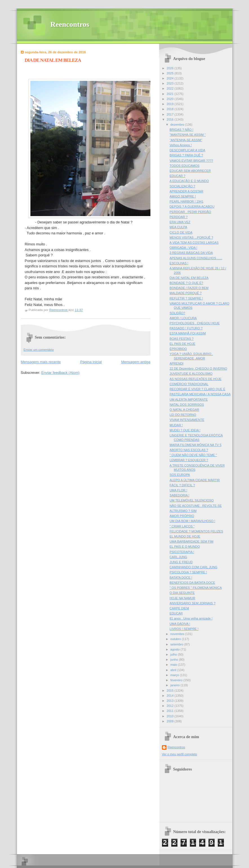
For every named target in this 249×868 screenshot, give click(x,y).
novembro (178, 634)
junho (175, 660)
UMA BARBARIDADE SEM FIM (191, 541)
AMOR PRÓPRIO (182, 516)
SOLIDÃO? (177, 313)
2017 (171, 114)
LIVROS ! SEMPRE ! (184, 629)
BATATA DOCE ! (181, 578)
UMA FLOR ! (178, 490)
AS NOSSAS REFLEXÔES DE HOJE (195, 379)
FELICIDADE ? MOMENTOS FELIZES (196, 531)
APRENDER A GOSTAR (186, 191)
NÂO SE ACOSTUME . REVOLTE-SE (196, 506)
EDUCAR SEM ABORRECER (190, 171)
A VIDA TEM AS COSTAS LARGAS (194, 243)
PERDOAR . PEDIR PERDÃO (190, 212)
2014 (171, 696)
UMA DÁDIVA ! (180, 624)
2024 (171, 78)
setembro (177, 644)
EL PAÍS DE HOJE (182, 344)
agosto (175, 649)
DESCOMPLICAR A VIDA (187, 150)
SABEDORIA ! (179, 495)
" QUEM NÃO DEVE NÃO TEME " (193, 455)
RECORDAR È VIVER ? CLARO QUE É (197, 389)
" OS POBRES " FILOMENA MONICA (196, 588)
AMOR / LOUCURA (183, 318)
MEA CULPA (178, 227)
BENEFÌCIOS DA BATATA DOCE (192, 583)
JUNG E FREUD (181, 562)
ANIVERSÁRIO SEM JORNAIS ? (193, 603)
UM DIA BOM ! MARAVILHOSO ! (192, 521)
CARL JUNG (178, 557)
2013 (171, 701)
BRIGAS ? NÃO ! (181, 130)
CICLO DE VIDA (181, 232)
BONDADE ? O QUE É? (186, 283)
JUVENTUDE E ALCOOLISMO (191, 374)
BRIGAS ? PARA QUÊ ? (186, 155)
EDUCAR (176, 613)
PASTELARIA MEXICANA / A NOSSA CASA (200, 394)
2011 (171, 711)
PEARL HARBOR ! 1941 (186, 201)
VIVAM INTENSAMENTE (187, 420)
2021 (171, 94)
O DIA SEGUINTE (182, 593)
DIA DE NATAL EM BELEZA (189, 278)
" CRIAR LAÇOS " (182, 526)
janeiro (175, 685)
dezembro (178, 125)
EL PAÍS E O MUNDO (185, 547)
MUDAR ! (176, 425)
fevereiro (177, 680)
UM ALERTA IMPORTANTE (189, 399)
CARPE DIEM (179, 608)
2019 (171, 104)
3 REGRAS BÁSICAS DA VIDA (191, 253)
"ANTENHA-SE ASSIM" (186, 140)
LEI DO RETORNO (183, 415)
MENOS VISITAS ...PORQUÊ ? (191, 237)
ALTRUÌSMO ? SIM (183, 511)
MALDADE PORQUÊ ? (186, 293)
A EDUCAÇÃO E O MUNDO (189, 181)
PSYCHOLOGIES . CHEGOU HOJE (195, 323)
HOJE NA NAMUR (182, 598)
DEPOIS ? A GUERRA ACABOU (192, 207)
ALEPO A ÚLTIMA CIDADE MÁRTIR (195, 480)
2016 (171, 119)
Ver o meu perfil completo (180, 754)
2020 (171, 99)
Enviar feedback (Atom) (60, 373)
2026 (171, 68)
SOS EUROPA (180, 475)
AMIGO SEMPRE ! (183, 196)
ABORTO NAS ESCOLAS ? (189, 450)
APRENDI (176, 363)
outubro (176, 639)
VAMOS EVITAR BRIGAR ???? (191, 161)
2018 (171, 109)
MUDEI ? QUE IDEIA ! (185, 430)
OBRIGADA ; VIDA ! (183, 248)
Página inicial (91, 362)
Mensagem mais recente (41, 362)
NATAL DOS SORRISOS (187, 405)
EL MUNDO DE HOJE (185, 536)
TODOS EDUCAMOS (184, 166)
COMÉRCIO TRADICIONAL (189, 384)
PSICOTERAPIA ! (182, 552)
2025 (171, 73)
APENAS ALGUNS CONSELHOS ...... (196, 258)
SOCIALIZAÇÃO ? (182, 186)
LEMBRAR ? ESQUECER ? (189, 460)
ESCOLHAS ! (179, 263)
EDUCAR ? (177, 176)
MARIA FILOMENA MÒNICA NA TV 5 (195, 445)
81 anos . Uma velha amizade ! (191, 618)
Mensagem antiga (136, 362)
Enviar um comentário (39, 350)
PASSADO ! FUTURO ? (186, 328)
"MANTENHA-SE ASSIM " (188, 135)
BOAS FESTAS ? (182, 339)
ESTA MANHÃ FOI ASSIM (188, 333)
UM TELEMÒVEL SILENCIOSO (192, 500)
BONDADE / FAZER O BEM (189, 288)
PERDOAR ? (179, 217)
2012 (171, 706)
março (175, 675)
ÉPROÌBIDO (178, 349)
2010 (171, 716)
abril (174, 670)
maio (174, 665)
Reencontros (70, 24)
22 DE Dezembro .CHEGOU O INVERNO (198, 368)
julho (174, 654)
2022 (171, 88)
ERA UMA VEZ (180, 222)
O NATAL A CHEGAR (184, 410)
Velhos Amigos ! (181, 145)
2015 (171, 691)
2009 (171, 721)
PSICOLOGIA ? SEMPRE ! (188, 572)
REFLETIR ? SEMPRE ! (186, 298)
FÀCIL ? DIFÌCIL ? (182, 485)
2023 (171, 83)
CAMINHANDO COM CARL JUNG (194, 567)
